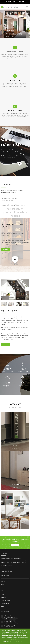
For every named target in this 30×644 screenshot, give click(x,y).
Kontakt (3, 606)
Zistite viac (6, 250)
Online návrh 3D (5, 603)
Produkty (8, 1)
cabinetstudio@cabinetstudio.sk (11, 625)
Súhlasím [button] (5, 641)
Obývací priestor (11, 31)
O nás (2, 595)
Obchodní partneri (5, 600)
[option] (15, 290)
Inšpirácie (15, 1)
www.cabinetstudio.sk (9, 627)
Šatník (3, 584)
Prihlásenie (15, 3)
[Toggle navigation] (27, 7)
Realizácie (22, 1)
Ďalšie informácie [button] (22, 638)
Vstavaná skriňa (5, 576)
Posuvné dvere (5, 580)
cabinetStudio (15, 448)
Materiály (3, 598)
